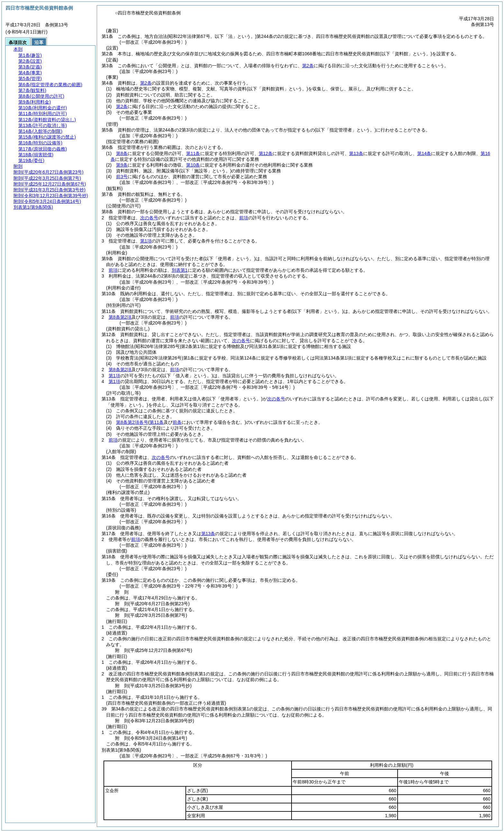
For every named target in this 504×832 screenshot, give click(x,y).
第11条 (193, 153)
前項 (244, 218)
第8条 (122, 153)
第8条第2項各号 (132, 422)
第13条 (356, 153)
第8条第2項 (120, 317)
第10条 (193, 165)
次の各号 (149, 218)
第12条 (266, 153)
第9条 (122, 165)
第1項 (146, 241)
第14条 (424, 153)
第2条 (308, 66)
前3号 (122, 177)
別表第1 (180, 270)
